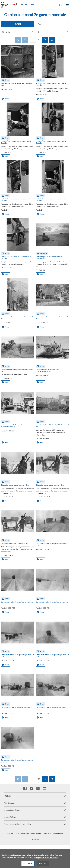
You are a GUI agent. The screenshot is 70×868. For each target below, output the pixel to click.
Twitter (31, 788)
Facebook (25, 788)
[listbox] (52, 24)
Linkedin (38, 788)
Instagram (44, 788)
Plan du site (35, 839)
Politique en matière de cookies (46, 860)
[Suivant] (45, 40)
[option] (52, 24)
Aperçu (6, 99)
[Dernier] (52, 40)
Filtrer (18, 24)
